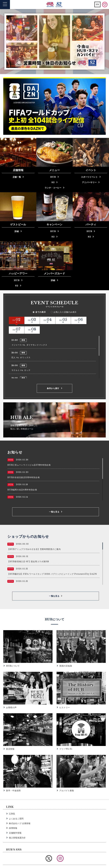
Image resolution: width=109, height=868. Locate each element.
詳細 (17, 231)
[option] (55, 42)
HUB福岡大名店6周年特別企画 (22, 480)
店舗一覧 (17, 177)
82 (53, 182)
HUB (53, 177)
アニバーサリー (89, 182)
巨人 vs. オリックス (21, 348)
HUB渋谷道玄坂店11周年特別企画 (23, 468)
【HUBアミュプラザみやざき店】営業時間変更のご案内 (34, 540)
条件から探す (53, 379)
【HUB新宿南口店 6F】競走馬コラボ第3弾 (28, 552)
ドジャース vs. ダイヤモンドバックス (29, 335)
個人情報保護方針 (17, 828)
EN (97, 4)
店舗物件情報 (15, 823)
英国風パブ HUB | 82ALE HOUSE (55, 5)
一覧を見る (54, 502)
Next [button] (101, 42)
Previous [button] (8, 42)
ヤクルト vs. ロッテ (21, 361)
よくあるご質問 (16, 809)
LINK (12, 804)
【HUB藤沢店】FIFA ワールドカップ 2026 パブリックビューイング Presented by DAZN (52, 564)
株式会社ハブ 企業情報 (20, 814)
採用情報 (13, 819)
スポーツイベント (89, 177)
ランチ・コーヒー (53, 188)
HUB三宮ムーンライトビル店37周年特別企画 (29, 455)
